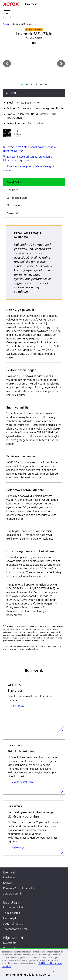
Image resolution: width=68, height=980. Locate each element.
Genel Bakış (14, 182)
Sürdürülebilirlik (12, 894)
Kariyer (7, 883)
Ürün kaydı (10, 918)
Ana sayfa (43, 4)
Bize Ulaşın (12, 902)
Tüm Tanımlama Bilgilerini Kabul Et (28, 975)
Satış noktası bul (13, 924)
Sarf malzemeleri (17, 198)
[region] (34, 964)
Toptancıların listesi (15, 929)
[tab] (22, 85)
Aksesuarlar (14, 205)
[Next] (61, 64)
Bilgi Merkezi (13, 938)
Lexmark (10, 872)
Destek (12, 213)
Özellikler (12, 190)
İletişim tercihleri (13, 907)
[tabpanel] (34, 421)
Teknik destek (12, 913)
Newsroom (10, 943)
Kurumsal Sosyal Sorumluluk (20, 888)
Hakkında (9, 877)
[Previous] (7, 64)
